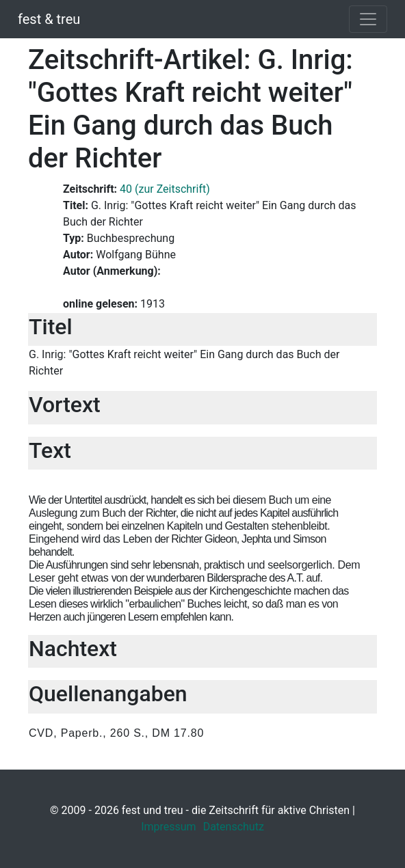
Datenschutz (234, 827)
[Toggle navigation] (368, 19)
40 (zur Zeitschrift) (165, 189)
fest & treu (49, 19)
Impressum (169, 827)
